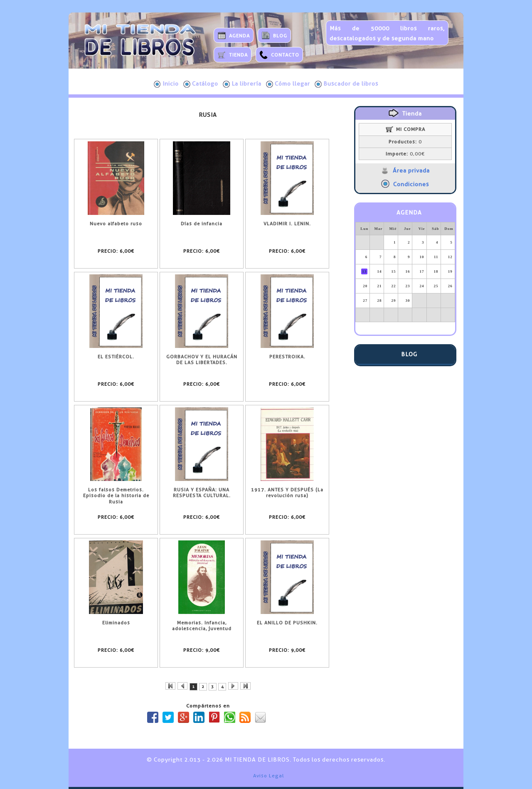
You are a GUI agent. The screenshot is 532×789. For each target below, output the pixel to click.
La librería (242, 84)
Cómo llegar (288, 84)
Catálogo (201, 84)
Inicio (166, 84)
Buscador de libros (346, 84)
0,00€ (405, 154)
